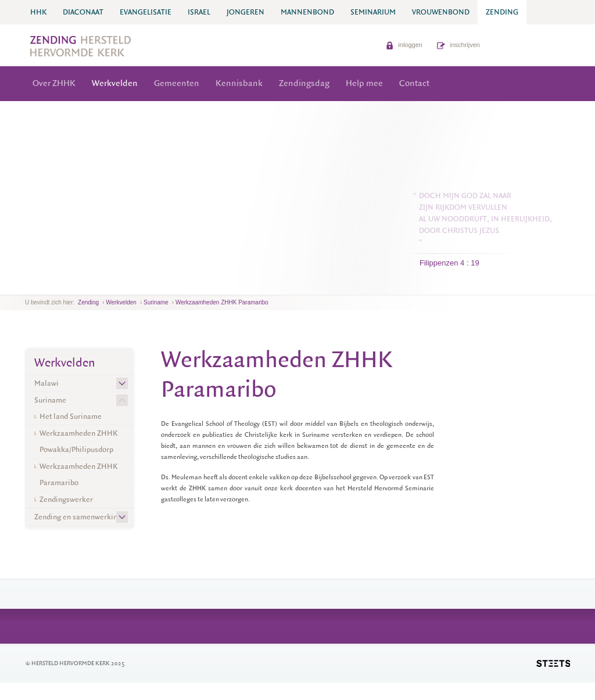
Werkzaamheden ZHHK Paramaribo (222, 302)
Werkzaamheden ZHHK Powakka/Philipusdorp (78, 441)
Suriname (156, 302)
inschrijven (458, 45)
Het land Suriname (71, 416)
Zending (88, 302)
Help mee (364, 83)
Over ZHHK (54, 83)
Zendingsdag (304, 83)
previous (28, 286)
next (42, 286)
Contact (414, 83)
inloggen (404, 45)
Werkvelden (115, 83)
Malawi (46, 383)
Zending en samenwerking (78, 517)
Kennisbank (239, 83)
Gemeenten (177, 83)
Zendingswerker (66, 499)
